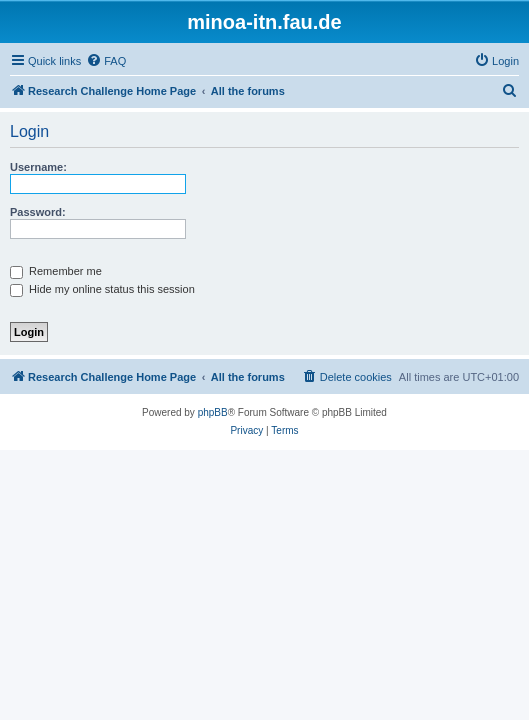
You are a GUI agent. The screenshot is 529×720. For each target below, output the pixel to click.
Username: (38, 167)
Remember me (56, 271)
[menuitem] (106, 61)
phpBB (213, 412)
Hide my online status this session (102, 289)
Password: (38, 212)
